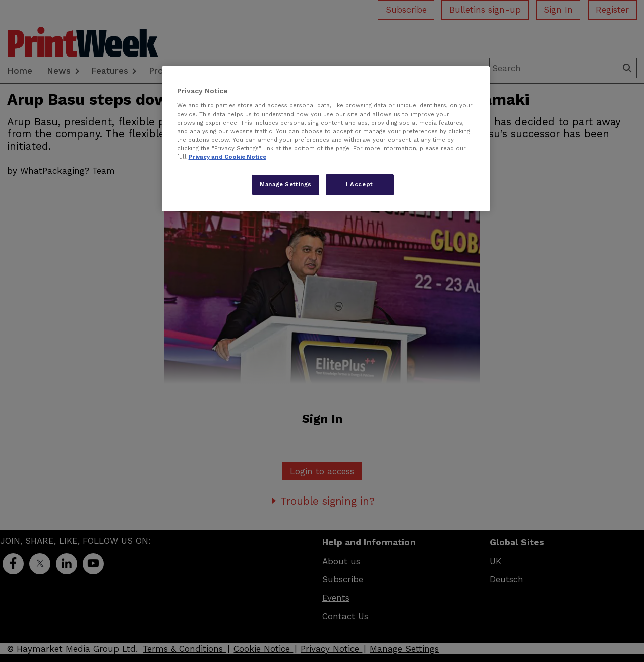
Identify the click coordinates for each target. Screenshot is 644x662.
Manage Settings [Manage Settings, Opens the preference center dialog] (286, 184)
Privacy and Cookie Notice (227, 157)
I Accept (360, 184)
